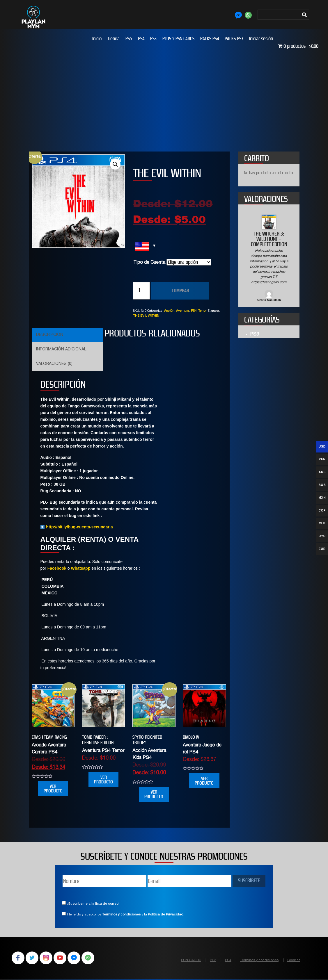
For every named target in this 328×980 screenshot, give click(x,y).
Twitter (34, 958)
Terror (202, 311)
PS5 (129, 39)
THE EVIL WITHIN (146, 316)
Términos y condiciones (121, 915)
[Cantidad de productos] (141, 291)
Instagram (49, 958)
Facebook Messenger (79, 958)
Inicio (97, 39)
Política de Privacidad (166, 915)
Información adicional (61, 350)
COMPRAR (180, 291)
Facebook (57, 568)
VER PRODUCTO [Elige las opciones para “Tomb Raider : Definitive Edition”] (103, 779)
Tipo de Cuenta (149, 263)
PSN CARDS (191, 960)
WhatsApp (94, 958)
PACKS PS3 (234, 39)
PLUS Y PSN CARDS (178, 39)
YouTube (64, 958)
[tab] (67, 335)
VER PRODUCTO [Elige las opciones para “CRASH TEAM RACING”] (53, 789)
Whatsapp (81, 568)
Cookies (294, 960)
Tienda (114, 39)
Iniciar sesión (261, 39)
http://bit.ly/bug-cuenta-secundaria (79, 527)
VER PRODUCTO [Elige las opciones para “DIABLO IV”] (204, 781)
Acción (169, 311)
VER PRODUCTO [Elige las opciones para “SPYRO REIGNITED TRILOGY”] (154, 794)
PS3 (153, 39)
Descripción (50, 335)
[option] (269, 259)
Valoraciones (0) (54, 364)
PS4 (141, 39)
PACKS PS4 (210, 39)
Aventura (183, 311)
